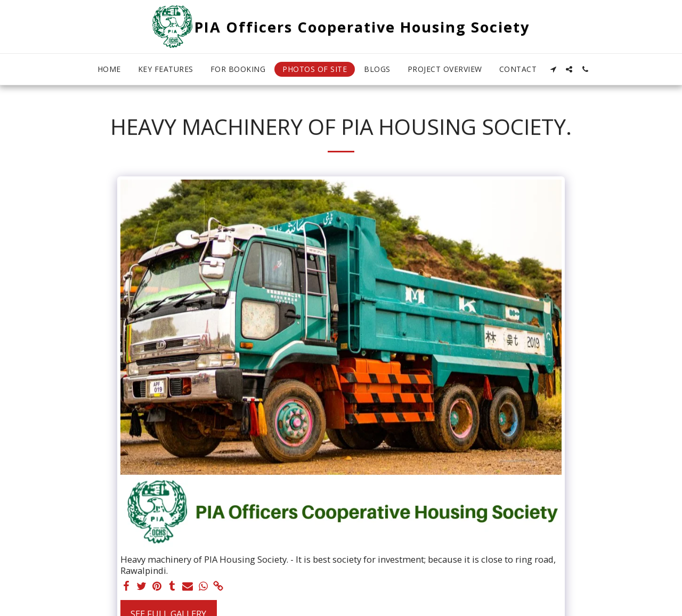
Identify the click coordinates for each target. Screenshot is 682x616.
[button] (553, 69)
